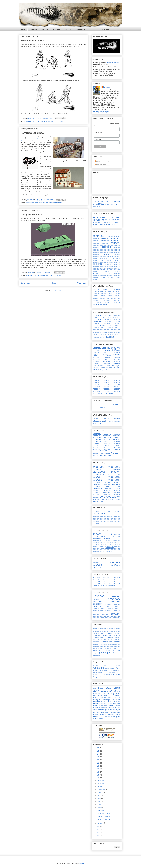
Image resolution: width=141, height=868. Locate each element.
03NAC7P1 (103, 270)
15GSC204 (103, 333)
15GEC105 (96, 634)
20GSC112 (117, 545)
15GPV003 (97, 364)
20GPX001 (117, 494)
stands (119, 653)
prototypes (117, 710)
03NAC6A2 (117, 255)
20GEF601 (107, 447)
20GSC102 (111, 541)
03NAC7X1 (98, 274)
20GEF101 (117, 442)
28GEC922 (97, 586)
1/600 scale (93, 29)
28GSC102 (108, 606)
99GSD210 (103, 649)
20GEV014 (114, 480)
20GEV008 (108, 474)
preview (50, 275)
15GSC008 (107, 324)
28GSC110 (103, 610)
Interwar (117, 201)
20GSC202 (96, 548)
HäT (99, 693)
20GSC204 (110, 548)
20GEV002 (114, 467)
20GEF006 (97, 436)
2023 (98, 757)
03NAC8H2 (96, 278)
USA (112, 674)
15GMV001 (97, 360)
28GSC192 (110, 612)
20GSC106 (110, 543)
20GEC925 (117, 522)
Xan (61, 121)
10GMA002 (117, 297)
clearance (117, 697)
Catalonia (99, 668)
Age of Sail (98, 201)
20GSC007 (108, 539)
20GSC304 (109, 552)
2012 (98, 836)
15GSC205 (111, 333)
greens (96, 706)
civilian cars (106, 697)
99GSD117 (117, 645)
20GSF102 (117, 451)
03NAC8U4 (103, 278)
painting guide (107, 653)
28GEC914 (107, 580)
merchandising (103, 706)
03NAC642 (96, 247)
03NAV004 (97, 220)
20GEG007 (117, 421)
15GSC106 (103, 327)
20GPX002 (96, 497)
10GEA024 (96, 297)
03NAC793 (103, 268)
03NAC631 (116, 243)
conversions (106, 699)
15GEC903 (97, 383)
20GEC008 (96, 637)
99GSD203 (96, 649)
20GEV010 (117, 475)
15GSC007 (97, 324)
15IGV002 (118, 365)
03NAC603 (117, 236)
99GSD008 (96, 641)
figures (53, 121)
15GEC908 (107, 384)
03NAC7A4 (110, 268)
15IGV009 (102, 367)
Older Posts (82, 283)
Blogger (81, 864)
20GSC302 (96, 552)
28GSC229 (117, 616)
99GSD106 (103, 643)
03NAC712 (108, 264)
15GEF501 (97, 348)
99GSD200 (103, 647)
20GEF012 (117, 438)
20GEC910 (110, 516)
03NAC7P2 (110, 270)
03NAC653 (110, 249)
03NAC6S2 (96, 262)
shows (118, 715)
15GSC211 (96, 335)
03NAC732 (117, 264)
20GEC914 (110, 518)
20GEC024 (110, 637)
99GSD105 (96, 643)
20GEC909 (103, 516)
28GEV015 (98, 565)
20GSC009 (96, 541)
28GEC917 (107, 582)
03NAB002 (103, 628)
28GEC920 (107, 584)
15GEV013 (117, 354)
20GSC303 (103, 552)
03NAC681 (117, 253)
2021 (98, 763)
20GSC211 (103, 550)
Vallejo (118, 650)
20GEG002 (99, 421)
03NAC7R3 (117, 272)
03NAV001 (99, 217)
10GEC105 (117, 630)
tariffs (103, 717)
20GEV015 (97, 482)
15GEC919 (97, 392)
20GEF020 (107, 440)
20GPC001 (117, 637)
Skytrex (114, 225)
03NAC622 (116, 241)
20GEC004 (97, 636)
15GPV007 (96, 365)
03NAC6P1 (110, 260)
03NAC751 (96, 266)
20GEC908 (96, 516)
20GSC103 (117, 541)
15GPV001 (107, 362)
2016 (98, 778)
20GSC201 (117, 546)
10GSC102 (104, 318)
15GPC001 (96, 362)
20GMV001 (117, 489)
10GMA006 (117, 299)
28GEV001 (96, 563)
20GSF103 (96, 453)
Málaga (102, 672)
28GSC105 (103, 608)
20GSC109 (96, 545)
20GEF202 (107, 444)
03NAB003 (110, 628)
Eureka (110, 337)
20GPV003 (107, 492)
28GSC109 (96, 610)
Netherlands (108, 672)
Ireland (103, 670)
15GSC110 (96, 329)
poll (116, 708)
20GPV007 (107, 494)
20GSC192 (110, 546)
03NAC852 (110, 276)
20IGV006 (104, 499)
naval (111, 706)
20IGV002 (106, 497)
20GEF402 (37, 121)
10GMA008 (107, 301)
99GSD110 (96, 645)
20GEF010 (97, 438)
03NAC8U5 (110, 278)
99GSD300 (117, 649)
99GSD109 (117, 643)
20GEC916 (96, 520)
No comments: (48, 118)
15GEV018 (117, 356)
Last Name (98, 139)
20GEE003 (114, 405)
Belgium (118, 665)
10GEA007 (117, 291)
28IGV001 (97, 567)
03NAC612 (116, 239)
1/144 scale (81, 29)
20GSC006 (97, 539)
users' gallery (116, 717)
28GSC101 (98, 606)
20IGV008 (118, 499)
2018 (98, 772)
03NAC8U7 (96, 279)
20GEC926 (96, 524)
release (46, 203)
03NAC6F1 (96, 259)
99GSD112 (111, 645)
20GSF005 (96, 451)
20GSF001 (117, 447)
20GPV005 (97, 494)
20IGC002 (96, 639)
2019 (98, 769)
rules (119, 713)
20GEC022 (103, 637)
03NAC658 (110, 251)
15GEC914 (107, 388)
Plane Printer (100, 305)
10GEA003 (117, 290)
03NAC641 (117, 245)
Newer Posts (25, 283)
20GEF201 (97, 444)
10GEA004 (96, 291)
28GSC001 (99, 596)
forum (116, 704)
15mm (28, 203)
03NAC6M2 (103, 260)
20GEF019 (97, 440)
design (48, 121)
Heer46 (108, 367)
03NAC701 (117, 262)
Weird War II (97, 207)
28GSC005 (98, 602)
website (96, 719)
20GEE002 (104, 405)
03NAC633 (103, 245)
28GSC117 (96, 612)
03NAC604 (96, 239)
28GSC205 (96, 616)
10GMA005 (110, 299)
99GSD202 (117, 647)
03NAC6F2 (103, 259)
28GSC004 (114, 599)
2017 (98, 775)
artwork (96, 697)
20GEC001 (110, 634)
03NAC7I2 (96, 270)
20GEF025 (117, 440)
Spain (107, 674)
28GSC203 (105, 614)
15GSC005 (108, 322)
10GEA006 (111, 291)
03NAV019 (97, 225)
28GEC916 (97, 582)
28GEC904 (97, 580)
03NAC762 (117, 266)
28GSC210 (103, 616)
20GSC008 (117, 539)
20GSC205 (117, 548)
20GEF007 (106, 436)
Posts (97, 161)
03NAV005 (106, 220)
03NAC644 (117, 247)
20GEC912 (96, 518)
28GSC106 (110, 608)
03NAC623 (96, 243)
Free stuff (105, 29)
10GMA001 (110, 297)
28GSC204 (116, 614)
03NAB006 (103, 630)
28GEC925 (104, 586)
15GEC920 (107, 392)
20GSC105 (103, 543)
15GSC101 (97, 325)
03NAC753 (103, 266)
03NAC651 (96, 249)
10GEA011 (117, 293)
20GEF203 (117, 444)
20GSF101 (111, 451)
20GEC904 (117, 512)
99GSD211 (110, 649)
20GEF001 (97, 434)
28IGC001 (110, 639)
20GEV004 (117, 469)
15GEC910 (97, 386)
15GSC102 (104, 325)
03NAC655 (96, 251)
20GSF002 (97, 449)
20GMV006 (107, 491)
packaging (118, 706)
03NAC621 (105, 241)
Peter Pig (106, 224)
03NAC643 (107, 247)
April (99, 805)
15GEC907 (97, 384)
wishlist (101, 719)
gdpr (119, 704)
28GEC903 (117, 578)
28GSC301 (96, 618)
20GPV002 (97, 492)
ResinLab (96, 695)
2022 (98, 760)
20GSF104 (103, 453)
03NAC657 (103, 251)
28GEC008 (103, 639)
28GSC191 (103, 612)
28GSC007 (98, 604)
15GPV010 (103, 365)
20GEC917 (103, 520)
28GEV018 (116, 565)
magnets (96, 653)
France (118, 668)
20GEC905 (99, 514)
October (100, 787)
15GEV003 (97, 350)
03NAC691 (107, 255)
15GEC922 (97, 394)
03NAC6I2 (118, 259)
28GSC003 (96, 600)
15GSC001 (97, 319)
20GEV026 (97, 486)
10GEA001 (96, 290)
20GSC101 (104, 541)
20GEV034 (117, 487)
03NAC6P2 (117, 260)
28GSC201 (117, 612)
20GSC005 (117, 537)
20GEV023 (107, 485)
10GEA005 (103, 291)
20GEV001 (99, 467)
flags (112, 703)
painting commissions (100, 708)
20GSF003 (107, 449)
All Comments (100, 164)
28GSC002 (116, 596)
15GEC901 (107, 381)
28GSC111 (110, 610)
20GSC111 (110, 545)
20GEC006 (117, 636)
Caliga (95, 650)
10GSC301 (117, 318)
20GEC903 (107, 512)
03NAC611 (105, 239)
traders (108, 717)
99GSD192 (96, 647)
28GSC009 (117, 604)
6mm (108, 691)
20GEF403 (117, 445)
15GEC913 (97, 388)
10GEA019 (110, 295)
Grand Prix (109, 202)
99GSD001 (117, 639)
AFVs (40, 275)
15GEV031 (108, 358)
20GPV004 (117, 492)
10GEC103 (110, 630)
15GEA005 (117, 302)
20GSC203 (103, 548)
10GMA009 (117, 301)
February (101, 811)
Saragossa (96, 675)
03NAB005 (96, 630)
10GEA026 (103, 297)
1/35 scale (33, 29)
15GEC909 (117, 384)
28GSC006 (116, 602)
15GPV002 (117, 362)
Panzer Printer (115, 367)
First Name (98, 133)
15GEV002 (116, 348)
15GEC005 (117, 632)
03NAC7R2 (107, 272)
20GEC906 (110, 514)
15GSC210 (117, 333)
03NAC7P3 (117, 270)
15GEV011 (106, 354)
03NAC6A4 (96, 257)
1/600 (101, 688)
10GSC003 (117, 316)
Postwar (96, 204)
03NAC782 (96, 268)
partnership (39, 203)
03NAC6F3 (111, 259)
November (101, 784)
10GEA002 (106, 290)
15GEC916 (97, 390)
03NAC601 (99, 236)
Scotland (102, 675)
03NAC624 (105, 243)
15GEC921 (117, 392)
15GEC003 (97, 381)
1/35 (95, 688)
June (99, 799)
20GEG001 (117, 418)
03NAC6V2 (103, 262)
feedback (101, 704)
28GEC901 (97, 578)
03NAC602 (110, 236)
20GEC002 (117, 634)
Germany (96, 670)
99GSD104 (117, 641)
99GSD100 (103, 641)
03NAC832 (96, 276)
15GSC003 (117, 320)
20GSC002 (108, 534)
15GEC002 (103, 632)
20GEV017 (107, 482)
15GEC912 (117, 386)
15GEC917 (107, 390)
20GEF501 (97, 447)
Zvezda (107, 370)
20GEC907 (117, 514)
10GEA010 (110, 293)
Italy (106, 670)
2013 (98, 833)
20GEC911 (117, 516)
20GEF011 (107, 438)
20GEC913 (103, 518)
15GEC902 (117, 381)
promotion (109, 710)
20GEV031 (108, 487)
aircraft (111, 695)
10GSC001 (97, 316)
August (100, 793)
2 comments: (47, 272)
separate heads (105, 456)
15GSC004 (98, 321)
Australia (96, 665)
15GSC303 (96, 337)
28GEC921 (117, 584)
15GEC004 (110, 632)
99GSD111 (103, 645)
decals (96, 701)
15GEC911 (107, 386)
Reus (118, 672)
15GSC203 (96, 333)
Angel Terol (110, 453)
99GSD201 (110, 647)
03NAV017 (117, 222)
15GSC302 (117, 335)
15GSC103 (111, 325)
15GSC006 (117, 322)
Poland (114, 672)
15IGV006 (96, 367)
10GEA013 (96, 295)
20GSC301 (117, 550)
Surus (60, 203)
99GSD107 (110, 643)
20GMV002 (96, 491)
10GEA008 (96, 293)
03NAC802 (109, 274)
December (101, 781)
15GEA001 (97, 302)
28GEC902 (107, 578)
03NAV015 (107, 222)
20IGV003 (116, 497)
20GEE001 (96, 405)
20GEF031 (107, 442)
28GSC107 (117, 608)
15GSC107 (110, 327)
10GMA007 (96, 301)
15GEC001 (96, 632)
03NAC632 (96, 245)
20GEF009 (117, 436)
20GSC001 (98, 534)
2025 (98, 751)
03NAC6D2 (110, 257)
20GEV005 (99, 472)
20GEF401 (29, 121)
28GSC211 (110, 616)
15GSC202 (117, 331)
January (100, 823)
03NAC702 (98, 264)
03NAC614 (96, 241)
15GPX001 (111, 365)
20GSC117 (96, 546)
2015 (98, 827)
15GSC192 (103, 331)
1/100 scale (69, 29)
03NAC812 (117, 274)
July (99, 796)
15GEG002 (96, 419)
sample (96, 715)
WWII (59, 275)
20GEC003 (96, 512)
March (100, 808)
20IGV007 (111, 499)
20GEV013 (98, 480)
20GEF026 (97, 442)
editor (96, 703)
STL (102, 695)
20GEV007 (97, 474)
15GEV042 (117, 358)
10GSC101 (97, 318)
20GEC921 (103, 522)
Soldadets (107, 87)
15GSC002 (107, 320)
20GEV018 (117, 482)
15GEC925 (104, 394)
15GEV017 (107, 356)
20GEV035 (98, 488)
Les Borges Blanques (114, 670)
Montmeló (96, 672)
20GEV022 (98, 484)
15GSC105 (96, 327)
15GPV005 (117, 363)
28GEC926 (111, 586)
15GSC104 (117, 325)
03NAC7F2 (117, 268)
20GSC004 (99, 536)
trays (99, 655)
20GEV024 (116, 484)
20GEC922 (110, 522)
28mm (104, 691)
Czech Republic (110, 668)
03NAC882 (117, 276)
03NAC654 (117, 249)
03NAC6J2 (96, 260)
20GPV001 (117, 491)
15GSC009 (117, 324)
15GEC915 (117, 388)
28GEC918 (117, 582)
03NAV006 (116, 220)
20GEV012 (29, 275)
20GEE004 (96, 408)
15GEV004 (106, 350)
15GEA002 (107, 302)
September (101, 790)
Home (23, 29)
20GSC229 (110, 550)
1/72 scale (57, 29)
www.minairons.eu (114, 63)
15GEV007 (106, 352)
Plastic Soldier (115, 693)
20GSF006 (103, 451)
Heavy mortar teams (32, 41)
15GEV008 (117, 352)
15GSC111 (103, 329)
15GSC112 (110, 329)
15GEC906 (117, 383)
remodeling (113, 713)
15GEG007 (106, 419)
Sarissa (108, 650)
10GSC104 (111, 318)
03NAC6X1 (110, 262)
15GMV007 (117, 360)
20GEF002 (108, 434)
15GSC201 (110, 331)
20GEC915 (117, 518)
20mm (43, 121)
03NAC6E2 (117, 257)
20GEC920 (96, 522)
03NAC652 (103, 249)
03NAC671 (110, 253)
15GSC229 (103, 335)
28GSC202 (96, 614)
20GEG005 (110, 421)
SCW (58, 121)
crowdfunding (116, 699)
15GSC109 (117, 327)
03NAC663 (103, 253)
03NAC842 (103, 276)
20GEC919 (117, 520)
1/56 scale (45, 29)
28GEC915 (117, 580)
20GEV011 (98, 477)
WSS (113, 204)
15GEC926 (111, 394)
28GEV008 (114, 562)
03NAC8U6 (117, 278)
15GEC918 (117, 390)
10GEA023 (117, 295)
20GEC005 (107, 635)
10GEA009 (103, 293)
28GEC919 (97, 584)
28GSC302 (103, 618)
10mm (108, 688)
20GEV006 (116, 472)
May (99, 802)
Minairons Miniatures (37, 139)
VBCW (108, 204)
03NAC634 (110, 245)
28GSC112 (117, 610)
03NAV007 (97, 222)
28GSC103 (117, 606)
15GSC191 (96, 331)
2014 (98, 830)
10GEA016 (103, 295)
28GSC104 (96, 608)
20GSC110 (103, 545)
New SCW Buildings (32, 133)
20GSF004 (117, 449)
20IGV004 (96, 499)
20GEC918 (110, 520)
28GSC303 (109, 618)
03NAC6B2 (103, 257)
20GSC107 (117, 543)
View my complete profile (102, 112)
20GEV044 (108, 489)
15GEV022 (97, 358)
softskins (97, 717)
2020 (98, 766)
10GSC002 (108, 316)
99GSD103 (110, 641)
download (117, 701)
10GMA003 (96, 299)
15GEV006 (96, 352)
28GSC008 (108, 604)
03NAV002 (116, 218)
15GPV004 (106, 363)
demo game (103, 701)
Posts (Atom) (58, 290)
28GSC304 (116, 618)
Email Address (100, 126)
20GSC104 (96, 543)
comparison (97, 699)
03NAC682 (96, 255)
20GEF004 (117, 434)
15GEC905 (107, 383)
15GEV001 (106, 348)
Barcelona (107, 665)
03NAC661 (117, 251)
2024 (98, 754)
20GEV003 (97, 469)
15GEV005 (116, 350)
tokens (95, 655)
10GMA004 (103, 299)
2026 (98, 748)
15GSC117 (117, 329)
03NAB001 (96, 628)
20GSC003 (117, 534)
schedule (111, 715)
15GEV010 (96, 354)
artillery (118, 695)
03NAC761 (110, 266)
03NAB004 (117, 628)
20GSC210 (96, 550)
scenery (51, 203)
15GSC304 (103, 337)
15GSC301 (110, 335)
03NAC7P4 (96, 272)
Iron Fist (101, 650)
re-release (96, 713)
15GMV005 (107, 360)
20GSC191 (103, 546)
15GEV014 (97, 356)
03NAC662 (96, 253)
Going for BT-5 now (32, 214)
